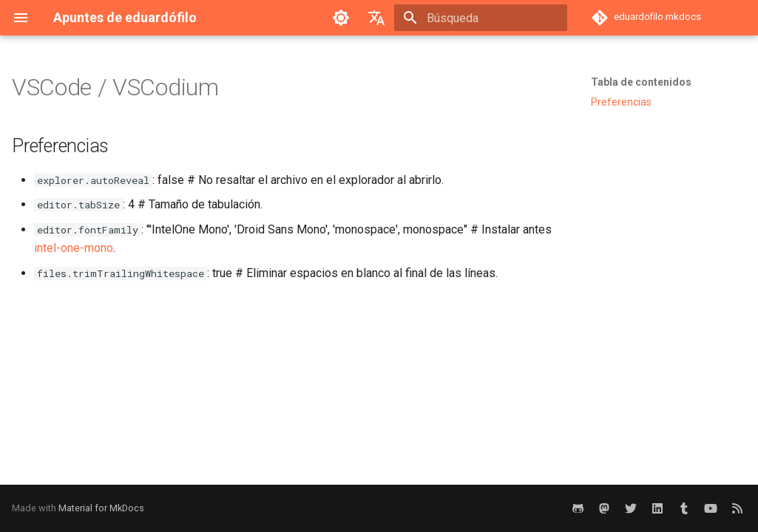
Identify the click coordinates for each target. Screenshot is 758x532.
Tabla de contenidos (641, 82)
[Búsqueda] (481, 18)
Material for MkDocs (101, 508)
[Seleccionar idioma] (376, 18)
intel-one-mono (74, 248)
